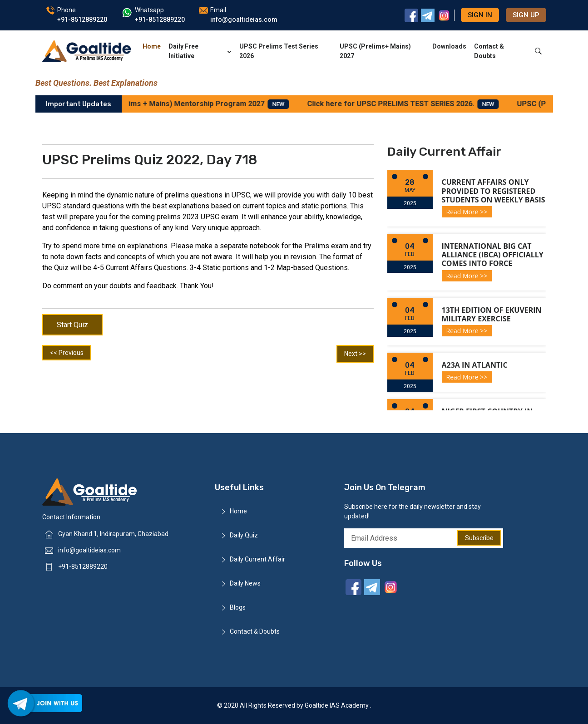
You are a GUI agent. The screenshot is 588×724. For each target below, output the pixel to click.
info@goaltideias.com (89, 550)
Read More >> (467, 212)
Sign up (526, 15)
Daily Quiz (244, 535)
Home (152, 46)
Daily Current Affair (257, 559)
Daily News (245, 583)
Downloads (449, 46)
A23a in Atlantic (475, 365)
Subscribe (479, 538)
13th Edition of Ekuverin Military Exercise (492, 314)
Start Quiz (72, 325)
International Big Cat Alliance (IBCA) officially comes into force (493, 255)
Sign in (480, 15)
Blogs (238, 607)
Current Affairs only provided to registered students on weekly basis (494, 191)
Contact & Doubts (489, 51)
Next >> (355, 354)
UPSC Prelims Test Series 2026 (279, 51)
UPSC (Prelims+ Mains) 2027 (375, 51)
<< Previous (67, 353)
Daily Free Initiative (200, 51)
